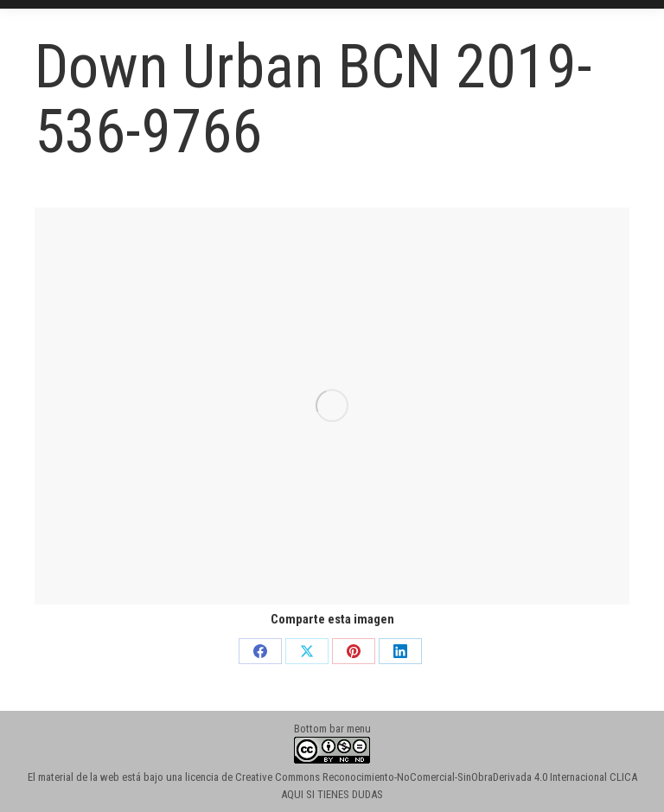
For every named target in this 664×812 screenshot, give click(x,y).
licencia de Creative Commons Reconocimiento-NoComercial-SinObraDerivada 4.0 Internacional (396, 777)
